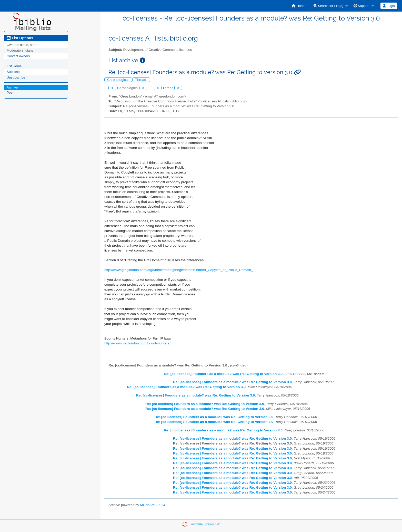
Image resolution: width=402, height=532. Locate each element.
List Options (20, 38)
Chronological (118, 80)
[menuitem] (299, 6)
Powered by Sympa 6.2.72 (204, 524)
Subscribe (14, 72)
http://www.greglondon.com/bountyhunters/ (137, 343)
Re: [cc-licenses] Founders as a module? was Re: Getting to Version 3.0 (223, 374)
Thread (141, 80)
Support (361, 6)
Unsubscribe (16, 77)
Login (389, 6)
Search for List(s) (328, 6)
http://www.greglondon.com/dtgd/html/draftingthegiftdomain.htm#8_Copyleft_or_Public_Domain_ (179, 270)
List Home (14, 66)
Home (299, 6)
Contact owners (18, 56)
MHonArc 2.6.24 (153, 505)
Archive (12, 87)
